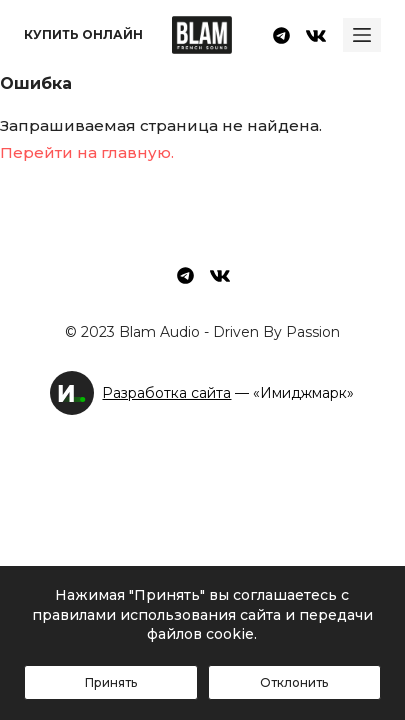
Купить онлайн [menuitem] (83, 34)
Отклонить (294, 682)
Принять (111, 682)
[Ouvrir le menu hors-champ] (362, 35)
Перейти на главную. (87, 152)
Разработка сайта (166, 393)
